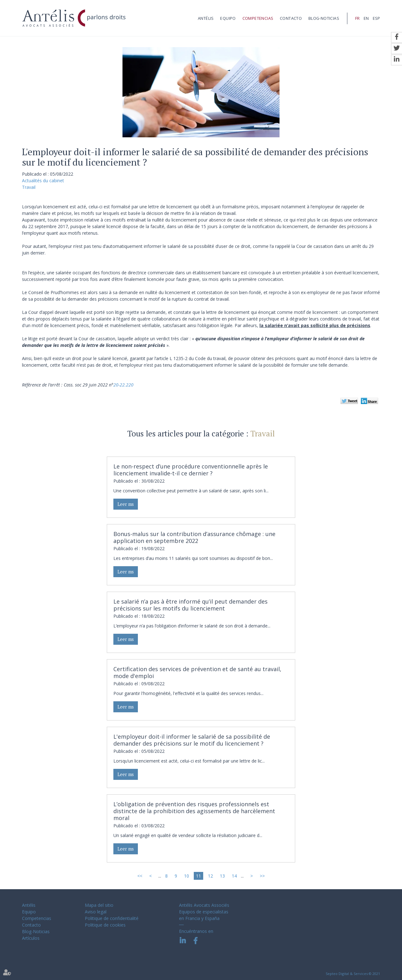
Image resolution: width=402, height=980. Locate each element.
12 (210, 876)
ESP (376, 18)
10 (187, 876)
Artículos (31, 938)
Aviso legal (96, 912)
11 (198, 876)
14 (234, 876)
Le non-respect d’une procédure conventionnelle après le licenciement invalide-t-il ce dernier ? (191, 470)
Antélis (206, 18)
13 (222, 876)
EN (366, 18)
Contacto (291, 18)
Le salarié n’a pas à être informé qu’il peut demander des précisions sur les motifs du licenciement (190, 605)
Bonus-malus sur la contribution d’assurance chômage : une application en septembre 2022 (194, 537)
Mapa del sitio (99, 905)
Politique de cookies (105, 925)
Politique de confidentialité (112, 918)
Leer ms (126, 504)
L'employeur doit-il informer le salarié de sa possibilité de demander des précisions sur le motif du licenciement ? (192, 740)
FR (357, 18)
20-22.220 (123, 385)
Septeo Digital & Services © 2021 (353, 974)
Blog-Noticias (324, 18)
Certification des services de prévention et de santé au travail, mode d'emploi (197, 672)
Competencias (258, 18)
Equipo (228, 18)
